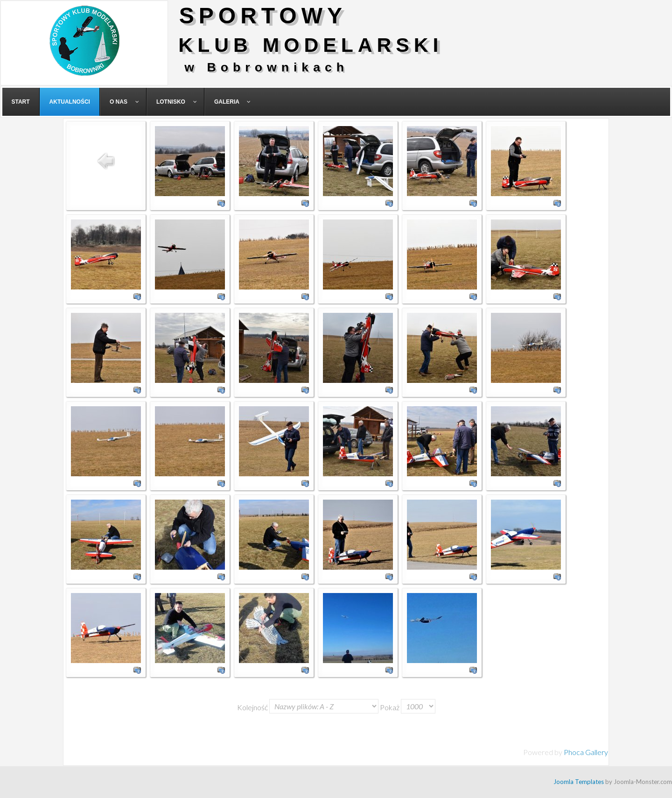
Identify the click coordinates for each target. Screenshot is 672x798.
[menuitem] (21, 102)
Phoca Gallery (586, 752)
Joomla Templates (579, 782)
